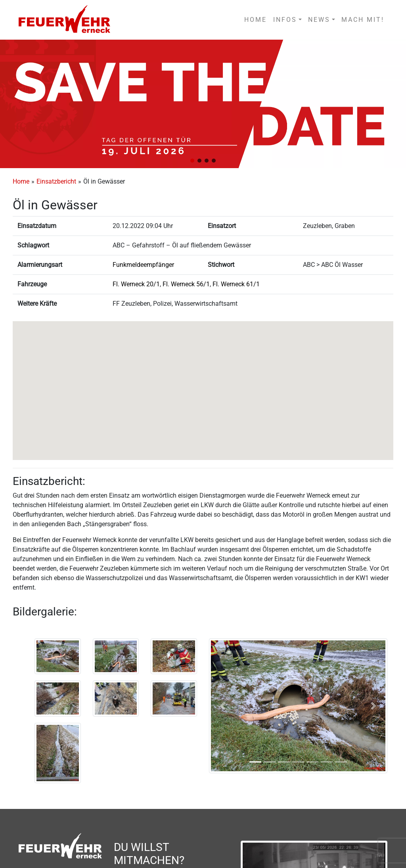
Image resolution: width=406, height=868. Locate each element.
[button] (192, 161)
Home (21, 181)
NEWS (319, 20)
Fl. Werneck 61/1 (236, 284)
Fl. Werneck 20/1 (136, 284)
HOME (256, 20)
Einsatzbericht (56, 181)
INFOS (285, 20)
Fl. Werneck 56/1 (186, 284)
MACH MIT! (363, 20)
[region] (203, 104)
